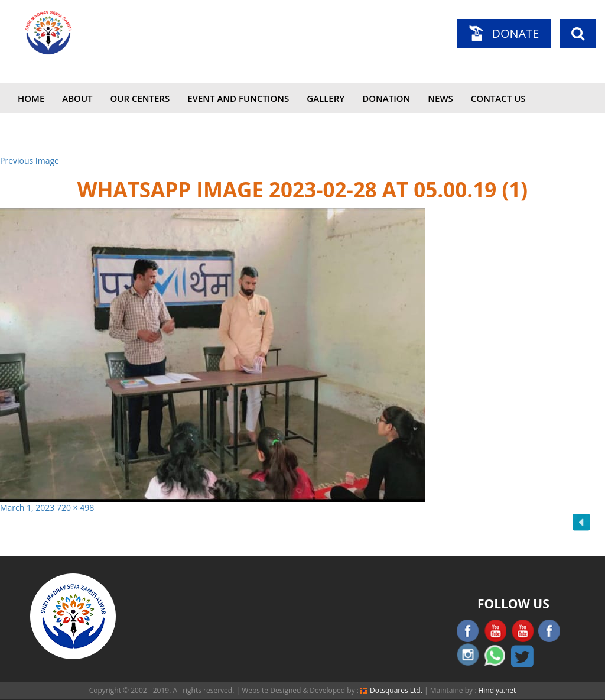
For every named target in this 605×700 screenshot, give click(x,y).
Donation (386, 98)
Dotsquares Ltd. (391, 690)
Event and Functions (238, 98)
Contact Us (498, 98)
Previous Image (30, 161)
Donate (515, 33)
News (440, 98)
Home (31, 98)
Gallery (326, 98)
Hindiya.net (497, 690)
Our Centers (140, 98)
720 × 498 (75, 508)
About (77, 98)
